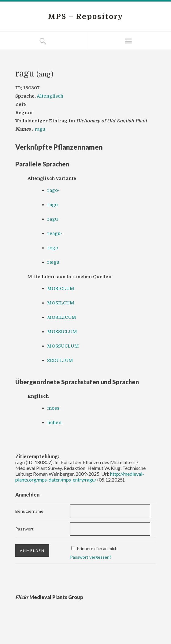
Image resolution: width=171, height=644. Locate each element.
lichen (54, 423)
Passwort (24, 529)
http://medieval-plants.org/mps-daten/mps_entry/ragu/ (80, 477)
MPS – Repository (86, 17)
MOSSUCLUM (63, 346)
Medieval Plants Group (49, 597)
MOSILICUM (62, 317)
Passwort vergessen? (91, 557)
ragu (40, 129)
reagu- (55, 233)
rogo (53, 248)
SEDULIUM (60, 360)
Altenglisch (50, 96)
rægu (53, 262)
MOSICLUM (61, 288)
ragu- (53, 219)
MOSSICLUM (62, 332)
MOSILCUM (61, 303)
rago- (53, 190)
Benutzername (29, 511)
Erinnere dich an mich (97, 548)
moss (53, 408)
